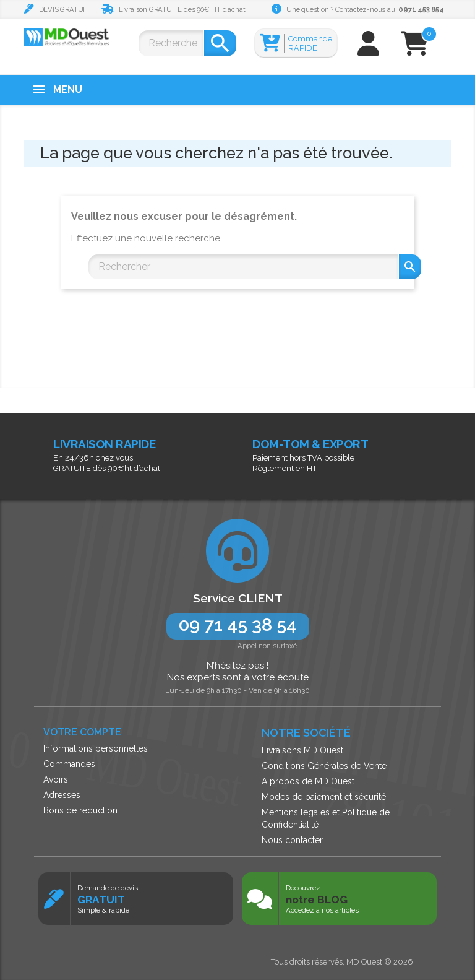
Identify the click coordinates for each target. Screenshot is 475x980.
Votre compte (82, 732)
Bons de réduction (80, 810)
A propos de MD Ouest (308, 781)
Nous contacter (292, 840)
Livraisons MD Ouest (302, 750)
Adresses (62, 795)
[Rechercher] (171, 43)
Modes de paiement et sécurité (324, 797)
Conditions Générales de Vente (324, 766)
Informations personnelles (96, 748)
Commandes (69, 764)
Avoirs (56, 779)
